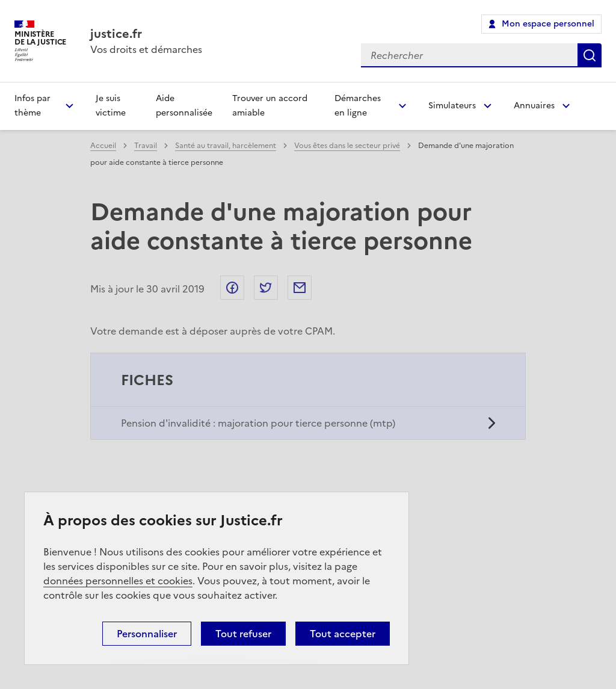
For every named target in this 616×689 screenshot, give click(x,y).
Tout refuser (243, 634)
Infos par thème (32, 106)
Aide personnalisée (184, 106)
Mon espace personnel (548, 24)
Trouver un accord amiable (270, 106)
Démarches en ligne (358, 106)
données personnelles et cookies (118, 581)
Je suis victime (111, 106)
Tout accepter (343, 634)
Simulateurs (452, 106)
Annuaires (534, 106)
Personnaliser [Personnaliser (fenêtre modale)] (147, 634)
